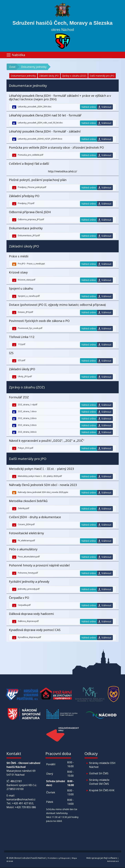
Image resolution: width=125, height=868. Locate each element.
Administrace (113, 861)
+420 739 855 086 (25, 807)
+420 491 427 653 (23, 803)
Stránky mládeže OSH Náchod (102, 765)
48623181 (16, 781)
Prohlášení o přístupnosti (59, 858)
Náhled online (89, 107)
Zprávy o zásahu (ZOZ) (74, 76)
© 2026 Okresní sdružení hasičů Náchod (26, 858)
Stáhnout (106, 107)
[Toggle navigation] (63, 55)
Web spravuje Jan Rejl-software (102, 858)
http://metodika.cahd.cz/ (62, 171)
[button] (63, 86)
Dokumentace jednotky (23, 76)
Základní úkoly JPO (49, 76)
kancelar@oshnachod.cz (21, 799)
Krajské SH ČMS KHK (102, 790)
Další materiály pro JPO (102, 76)
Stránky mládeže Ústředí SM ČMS (99, 782)
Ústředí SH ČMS (99, 773)
